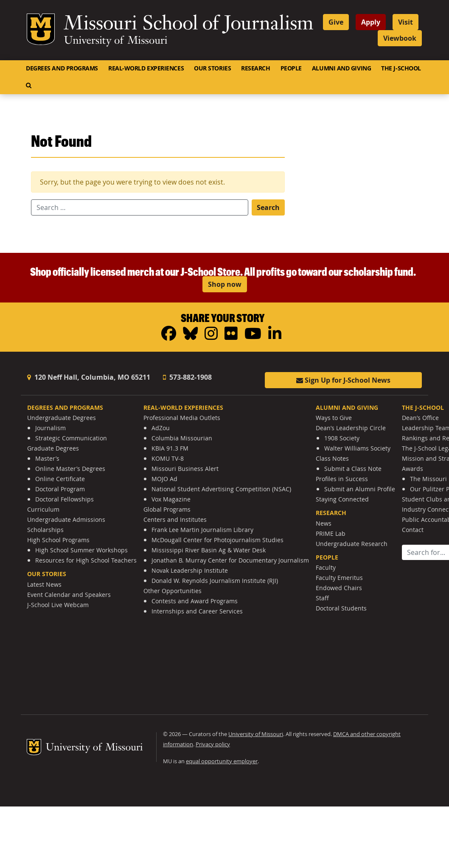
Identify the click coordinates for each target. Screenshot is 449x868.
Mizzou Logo (41, 29)
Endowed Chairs (339, 588)
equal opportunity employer (222, 761)
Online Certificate (60, 479)
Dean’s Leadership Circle (351, 428)
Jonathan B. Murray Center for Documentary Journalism (230, 560)
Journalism (51, 428)
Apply (371, 22)
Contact (413, 530)
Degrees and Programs (62, 68)
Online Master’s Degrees (70, 469)
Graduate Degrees (53, 448)
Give (336, 22)
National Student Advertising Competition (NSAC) (221, 489)
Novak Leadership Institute (190, 570)
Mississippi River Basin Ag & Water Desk (209, 550)
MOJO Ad (164, 479)
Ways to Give (334, 418)
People (291, 68)
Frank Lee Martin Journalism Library (202, 530)
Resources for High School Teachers (86, 560)
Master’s (47, 458)
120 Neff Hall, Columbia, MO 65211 (89, 377)
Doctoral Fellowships (65, 499)
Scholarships (45, 530)
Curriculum (43, 509)
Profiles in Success (342, 479)
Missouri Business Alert (185, 469)
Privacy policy (213, 744)
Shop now (225, 284)
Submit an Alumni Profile (360, 489)
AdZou (161, 428)
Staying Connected (342, 499)
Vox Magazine (171, 499)
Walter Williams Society (357, 448)
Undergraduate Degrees (62, 418)
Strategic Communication (71, 438)
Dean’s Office (420, 418)
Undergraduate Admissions (66, 519)
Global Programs (167, 509)
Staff (322, 598)
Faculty (326, 567)
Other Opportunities (173, 591)
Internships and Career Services (197, 611)
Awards (413, 469)
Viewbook (400, 38)
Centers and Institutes (175, 519)
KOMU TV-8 (168, 458)
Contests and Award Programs (195, 601)
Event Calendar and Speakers (69, 595)
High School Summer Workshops (81, 550)
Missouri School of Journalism (188, 25)
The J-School (401, 68)
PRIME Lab (331, 533)
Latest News (44, 584)
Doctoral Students (341, 608)
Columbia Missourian (182, 438)
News (324, 523)
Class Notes (332, 458)
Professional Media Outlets (182, 418)
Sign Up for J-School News (343, 380)
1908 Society (342, 438)
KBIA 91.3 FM (170, 448)
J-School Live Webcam (58, 605)
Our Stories (212, 68)
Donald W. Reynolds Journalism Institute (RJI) (215, 581)
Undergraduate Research (352, 544)
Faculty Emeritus (339, 578)
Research (255, 68)
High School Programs (58, 540)
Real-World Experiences (146, 68)
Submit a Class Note (353, 469)
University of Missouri (116, 41)
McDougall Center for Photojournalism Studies (217, 540)
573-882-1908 (187, 377)
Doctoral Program (60, 489)
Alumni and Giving (341, 68)
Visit (406, 22)
